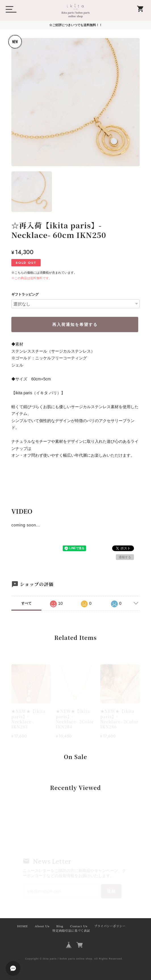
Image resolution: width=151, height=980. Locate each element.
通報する (125, 557)
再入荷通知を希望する (75, 324)
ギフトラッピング (25, 294)
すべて (26, 603)
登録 (111, 891)
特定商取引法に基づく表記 (71, 931)
